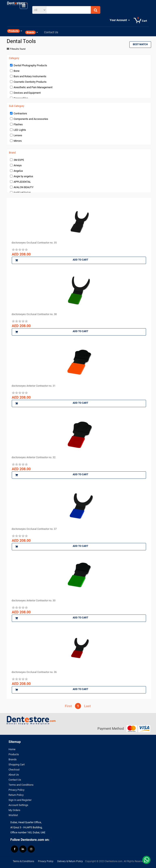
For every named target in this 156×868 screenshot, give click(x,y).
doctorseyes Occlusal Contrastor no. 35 (34, 243)
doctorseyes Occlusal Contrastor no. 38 (34, 314)
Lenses (18, 135)
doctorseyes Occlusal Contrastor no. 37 (34, 529)
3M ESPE (19, 160)
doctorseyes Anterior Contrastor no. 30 (34, 600)
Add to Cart (52, 260)
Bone (17, 71)
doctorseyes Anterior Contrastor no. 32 (34, 457)
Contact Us (15, 780)
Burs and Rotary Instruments (30, 76)
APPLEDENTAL (22, 182)
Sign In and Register (20, 800)
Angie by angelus (23, 176)
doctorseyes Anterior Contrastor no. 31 (34, 386)
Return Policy (16, 795)
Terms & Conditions (23, 861)
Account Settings (18, 805)
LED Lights (20, 130)
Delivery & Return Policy (70, 861)
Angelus (18, 171)
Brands (13, 759)
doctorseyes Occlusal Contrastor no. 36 (34, 672)
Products (14, 754)
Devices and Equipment (27, 93)
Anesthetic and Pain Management (33, 87)
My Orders (14, 810)
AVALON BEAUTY (24, 187)
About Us (14, 775)
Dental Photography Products (30, 65)
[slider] (20, 250)
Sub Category (17, 106)
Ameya (18, 165)
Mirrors (18, 141)
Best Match (140, 44)
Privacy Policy (16, 790)
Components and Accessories (31, 119)
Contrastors (20, 113)
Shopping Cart (17, 764)
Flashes (18, 124)
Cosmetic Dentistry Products (30, 82)
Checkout (14, 770)
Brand (12, 153)
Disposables (21, 98)
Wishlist (13, 815)
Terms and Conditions (21, 785)
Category (14, 58)
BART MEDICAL (23, 193)
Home (12, 749)
